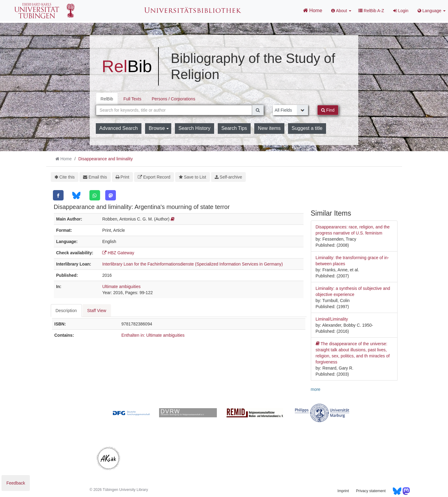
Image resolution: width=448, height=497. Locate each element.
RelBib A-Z (371, 11)
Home (313, 10)
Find (328, 110)
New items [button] (269, 128)
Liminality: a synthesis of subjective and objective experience (353, 291)
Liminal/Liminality (332, 319)
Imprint (343, 491)
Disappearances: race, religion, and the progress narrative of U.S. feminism (353, 230)
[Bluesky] (76, 195)
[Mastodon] (111, 195)
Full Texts (132, 99)
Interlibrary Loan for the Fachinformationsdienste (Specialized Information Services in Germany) (193, 264)
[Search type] (290, 110)
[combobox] (174, 110)
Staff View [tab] (97, 311)
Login (401, 11)
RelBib (107, 99)
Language (432, 11)
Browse (159, 128)
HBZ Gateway (118, 253)
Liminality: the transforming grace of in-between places (352, 261)
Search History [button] (194, 128)
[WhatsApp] (95, 195)
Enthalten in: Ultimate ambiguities (153, 335)
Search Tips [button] (234, 128)
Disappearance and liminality (105, 159)
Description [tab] (66, 311)
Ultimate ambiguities (121, 287)
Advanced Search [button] (119, 128)
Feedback (16, 483)
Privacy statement (371, 491)
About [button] (341, 11)
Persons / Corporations (174, 99)
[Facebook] (58, 195)
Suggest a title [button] (307, 128)
